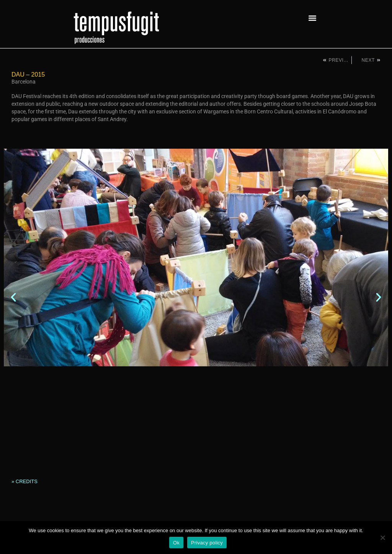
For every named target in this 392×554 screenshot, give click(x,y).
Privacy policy (207, 543)
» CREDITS (24, 481)
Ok (176, 543)
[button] (312, 18)
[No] (382, 538)
